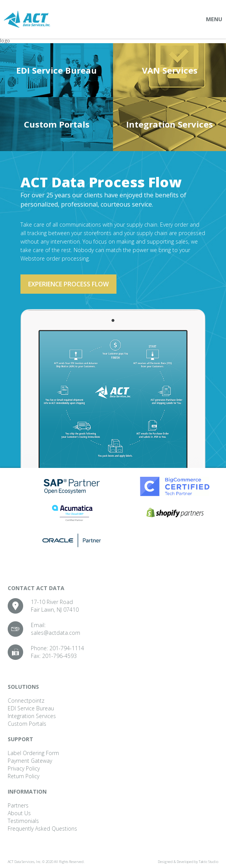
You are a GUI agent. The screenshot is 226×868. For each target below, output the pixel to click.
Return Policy (24, 776)
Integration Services (169, 124)
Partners (18, 805)
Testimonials (23, 821)
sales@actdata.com (56, 633)
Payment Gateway (30, 761)
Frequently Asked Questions (42, 828)
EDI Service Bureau (56, 70)
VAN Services (170, 70)
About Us (19, 813)
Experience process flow (68, 284)
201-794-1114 (67, 648)
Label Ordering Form (33, 753)
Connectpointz (26, 701)
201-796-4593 (59, 656)
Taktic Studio (208, 862)
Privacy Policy (24, 768)
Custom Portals (57, 124)
